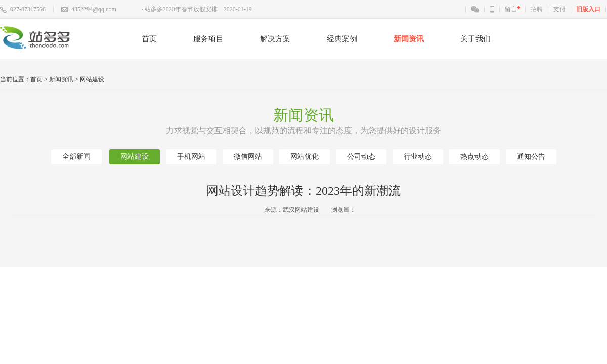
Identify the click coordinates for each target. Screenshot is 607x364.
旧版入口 (588, 9)
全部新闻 (76, 156)
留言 (511, 9)
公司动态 (361, 156)
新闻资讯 (409, 39)
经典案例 (342, 39)
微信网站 (248, 156)
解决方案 (275, 39)
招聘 (537, 9)
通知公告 (531, 156)
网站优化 (305, 156)
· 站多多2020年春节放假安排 (180, 9)
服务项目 (208, 39)
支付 (559, 9)
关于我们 (475, 39)
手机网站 (191, 156)
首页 (149, 39)
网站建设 (92, 79)
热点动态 (474, 156)
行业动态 (418, 156)
